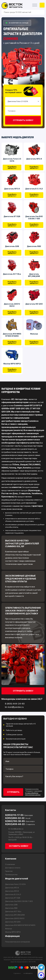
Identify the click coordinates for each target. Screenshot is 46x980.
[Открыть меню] (35, 5)
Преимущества (11, 875)
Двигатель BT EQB (12, 216)
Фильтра (34, 334)
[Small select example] (23, 101)
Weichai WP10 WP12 (12, 364)
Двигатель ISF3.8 (12, 189)
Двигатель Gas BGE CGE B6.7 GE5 (34, 218)
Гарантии (9, 871)
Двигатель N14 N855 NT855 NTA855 (12, 335)
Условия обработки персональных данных (33, 794)
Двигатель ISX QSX (34, 304)
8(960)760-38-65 (20, 821)
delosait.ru (29, 973)
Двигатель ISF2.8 (34, 159)
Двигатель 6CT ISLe (12, 274)
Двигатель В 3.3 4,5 (34, 189)
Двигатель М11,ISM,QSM (34, 275)
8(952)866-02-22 (18, 818)
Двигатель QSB (12, 246)
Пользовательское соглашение (18, 942)
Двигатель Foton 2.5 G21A (12, 160)
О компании (10, 864)
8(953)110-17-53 (19, 815)
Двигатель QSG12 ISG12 (12, 305)
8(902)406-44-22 (20, 824)
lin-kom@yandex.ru (14, 829)
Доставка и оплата (13, 868)
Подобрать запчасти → (12, 167)
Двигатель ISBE (34, 246)
